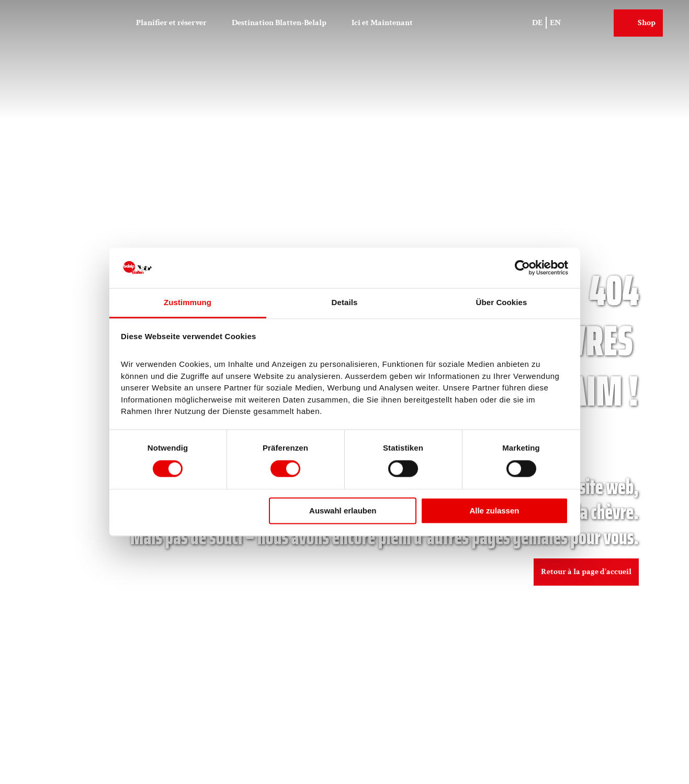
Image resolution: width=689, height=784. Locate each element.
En (556, 22)
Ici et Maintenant (382, 22)
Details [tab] (345, 302)
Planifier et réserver (171, 22)
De (538, 22)
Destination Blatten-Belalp (279, 22)
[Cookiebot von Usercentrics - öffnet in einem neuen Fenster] (522, 268)
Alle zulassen (494, 511)
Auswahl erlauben (343, 511)
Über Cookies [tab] (502, 302)
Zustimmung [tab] (188, 302)
